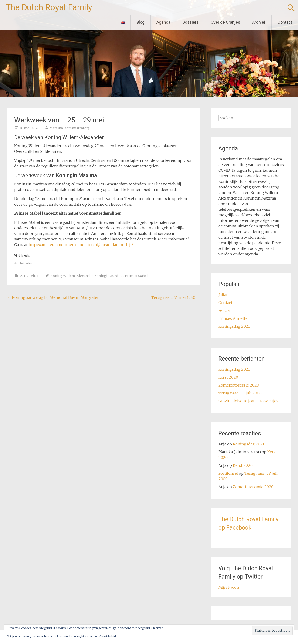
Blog (141, 22)
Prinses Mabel (136, 276)
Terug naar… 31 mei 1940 (176, 297)
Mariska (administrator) (69, 128)
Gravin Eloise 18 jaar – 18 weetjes (248, 401)
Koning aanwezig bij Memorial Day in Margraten (53, 297)
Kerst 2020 (228, 377)
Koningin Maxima (109, 276)
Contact (285, 22)
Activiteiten (30, 276)
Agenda (163, 22)
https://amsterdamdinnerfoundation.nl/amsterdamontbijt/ (81, 245)
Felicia (224, 310)
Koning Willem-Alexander (72, 276)
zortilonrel (228, 473)
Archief (259, 22)
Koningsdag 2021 (234, 326)
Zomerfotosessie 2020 (239, 385)
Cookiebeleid (108, 636)
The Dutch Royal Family (49, 7)
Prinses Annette (233, 318)
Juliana (224, 295)
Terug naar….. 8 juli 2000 (240, 393)
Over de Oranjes (225, 22)
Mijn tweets (229, 587)
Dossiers (191, 22)
